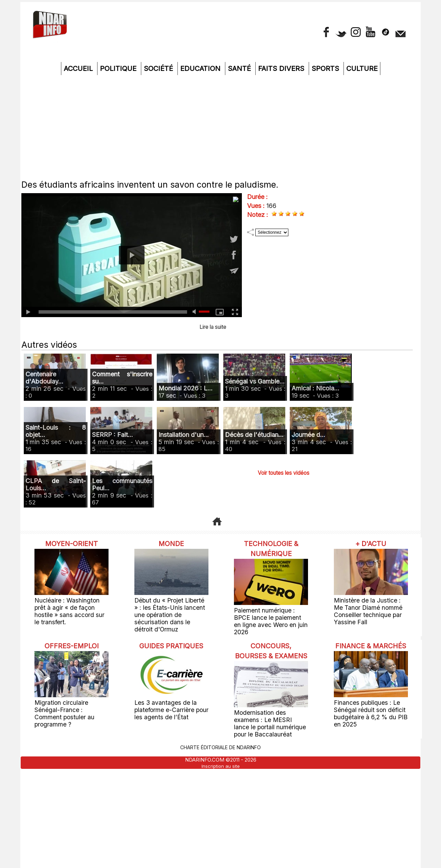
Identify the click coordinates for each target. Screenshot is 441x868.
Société (159, 69)
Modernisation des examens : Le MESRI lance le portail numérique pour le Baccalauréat (269, 723)
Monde (171, 543)
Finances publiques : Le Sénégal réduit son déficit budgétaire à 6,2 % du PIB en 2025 (368, 713)
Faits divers (282, 69)
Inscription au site (221, 763)
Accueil (79, 69)
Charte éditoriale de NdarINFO (220, 745)
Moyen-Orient (72, 543)
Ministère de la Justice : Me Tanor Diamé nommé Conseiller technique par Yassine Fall (371, 606)
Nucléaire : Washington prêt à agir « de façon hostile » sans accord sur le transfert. (69, 606)
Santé (240, 69)
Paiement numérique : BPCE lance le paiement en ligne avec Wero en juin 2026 (267, 616)
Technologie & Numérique (271, 548)
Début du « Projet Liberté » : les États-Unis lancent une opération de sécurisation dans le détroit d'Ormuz (171, 610)
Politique (119, 69)
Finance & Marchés (371, 641)
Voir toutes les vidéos (284, 473)
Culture (362, 69)
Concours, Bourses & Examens (271, 646)
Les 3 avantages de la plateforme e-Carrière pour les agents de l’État (171, 709)
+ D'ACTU (371, 543)
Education (201, 69)
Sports (326, 69)
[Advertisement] (220, 127)
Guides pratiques (171, 641)
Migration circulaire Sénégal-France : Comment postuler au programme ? (70, 699)
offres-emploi (72, 636)
